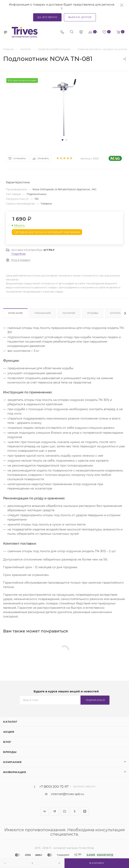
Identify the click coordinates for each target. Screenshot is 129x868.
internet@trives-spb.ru (67, 794)
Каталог (10, 722)
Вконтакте (44, 811)
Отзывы (93, 313)
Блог (7, 742)
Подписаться (95, 700)
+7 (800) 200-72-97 (54, 787)
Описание (15, 313)
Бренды (10, 752)
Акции (9, 732)
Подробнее (19, 254)
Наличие (69, 313)
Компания (12, 762)
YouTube (65, 811)
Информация (15, 772)
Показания (43, 313)
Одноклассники (75, 811)
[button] (63, 140)
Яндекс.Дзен (85, 811)
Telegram (55, 811)
